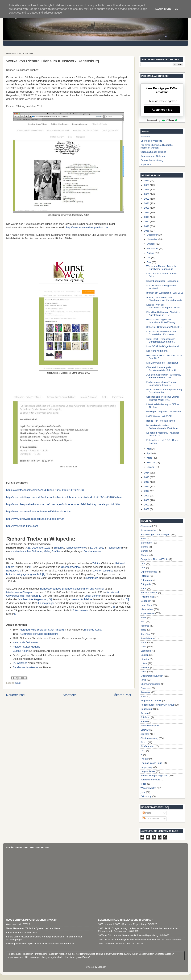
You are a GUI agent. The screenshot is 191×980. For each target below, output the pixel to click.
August (151, 253)
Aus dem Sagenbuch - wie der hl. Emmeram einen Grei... (164, 376)
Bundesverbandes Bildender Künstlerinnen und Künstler (72, 589)
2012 (102, 548)
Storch (144, 742)
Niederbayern (14, 592)
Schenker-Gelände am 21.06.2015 (164, 327)
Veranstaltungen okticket (153, 152)
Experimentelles (149, 572)
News (143, 680)
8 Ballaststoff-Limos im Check (22, 932)
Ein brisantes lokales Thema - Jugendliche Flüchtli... (162, 383)
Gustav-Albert (21, 651)
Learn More (163, 9)
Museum (145, 667)
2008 (147, 500)
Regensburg (115, 548)
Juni (149, 262)
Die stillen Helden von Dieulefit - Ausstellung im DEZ (163, 314)
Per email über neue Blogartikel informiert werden (157, 146)
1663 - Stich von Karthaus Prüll (114, 944)
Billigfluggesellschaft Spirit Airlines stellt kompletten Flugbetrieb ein (41, 944)
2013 (147, 477)
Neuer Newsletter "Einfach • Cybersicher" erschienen (34, 928)
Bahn (143, 539)
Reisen (144, 713)
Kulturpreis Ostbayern (25, 642)
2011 (147, 486)
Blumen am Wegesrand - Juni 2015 (165, 293)
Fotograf (145, 576)
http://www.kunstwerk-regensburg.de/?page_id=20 (35, 519)
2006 (147, 509)
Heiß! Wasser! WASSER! (159, 416)
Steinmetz (92, 578)
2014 (147, 473)
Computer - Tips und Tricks (154, 559)
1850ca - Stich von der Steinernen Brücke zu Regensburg (128, 935)
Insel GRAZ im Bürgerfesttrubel (163, 346)
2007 (147, 505)
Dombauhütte (26, 599)
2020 (147, 208)
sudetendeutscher (21, 551)
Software (145, 730)
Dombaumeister (93, 551)
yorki (143, 792)
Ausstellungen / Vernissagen (155, 534)
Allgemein (146, 526)
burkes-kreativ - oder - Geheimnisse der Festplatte (162, 427)
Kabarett (145, 626)
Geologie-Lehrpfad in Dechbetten (164, 412)
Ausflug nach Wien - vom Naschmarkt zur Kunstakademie (164, 299)
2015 (147, 231)
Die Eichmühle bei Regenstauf (162, 363)
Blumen (144, 551)
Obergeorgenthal (71, 567)
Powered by (162, 120)
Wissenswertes (148, 788)
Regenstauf (146, 709)
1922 (47, 548)
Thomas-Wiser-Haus (151, 763)
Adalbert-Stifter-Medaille (26, 647)
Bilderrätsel (146, 543)
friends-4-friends (149, 593)
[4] (50, 599)
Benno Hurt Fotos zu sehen (161, 421)
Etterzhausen (80, 610)
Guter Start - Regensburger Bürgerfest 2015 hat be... (161, 340)
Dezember (153, 235)
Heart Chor (146, 605)
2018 (147, 217)
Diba (143, 563)
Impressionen (148, 613)
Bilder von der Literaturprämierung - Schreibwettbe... (165, 391)
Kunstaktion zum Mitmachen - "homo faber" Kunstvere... (162, 333)
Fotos (143, 588)
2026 (147, 180)
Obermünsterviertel (150, 684)
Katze (144, 630)
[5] (127, 599)
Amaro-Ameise (148, 530)
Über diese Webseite (151, 141)
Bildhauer (37, 551)
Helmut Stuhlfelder (82, 599)
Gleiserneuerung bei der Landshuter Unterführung (161, 321)
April (150, 453)
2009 (147, 496)
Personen (146, 692)
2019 (147, 213)
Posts (147, 813)
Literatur (145, 659)
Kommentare (151, 819)
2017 (147, 222)
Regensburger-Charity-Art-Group (158, 705)
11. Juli (94, 548)
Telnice (96, 563)
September (153, 248)
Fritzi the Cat (147, 597)
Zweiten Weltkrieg (103, 571)
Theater (145, 759)
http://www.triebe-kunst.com (22, 526)
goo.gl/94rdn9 (82, 957)
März (150, 458)
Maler (47, 551)
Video (143, 784)
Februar (151, 462)
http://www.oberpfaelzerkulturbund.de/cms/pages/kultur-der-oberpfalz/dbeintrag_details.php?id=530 (63, 504)
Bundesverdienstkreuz (25, 667)
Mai (149, 449)
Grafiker (56, 551)
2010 (147, 491)
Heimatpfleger (46, 603)
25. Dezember (36, 548)
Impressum (146, 164)
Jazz (143, 622)
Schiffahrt (145, 717)
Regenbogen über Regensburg (162, 281)
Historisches (147, 609)
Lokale (144, 663)
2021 (147, 203)
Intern (144, 617)
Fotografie (146, 584)
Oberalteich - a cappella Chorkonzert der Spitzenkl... (162, 369)
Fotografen (146, 580)
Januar (151, 467)
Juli (149, 258)
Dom (143, 568)
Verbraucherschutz (150, 780)
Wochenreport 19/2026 (18, 924)
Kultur (144, 642)
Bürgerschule (14, 571)
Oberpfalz (28, 592)
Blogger (102, 967)
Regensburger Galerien (153, 156)
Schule (144, 721)
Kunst (17, 683)
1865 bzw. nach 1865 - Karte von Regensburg (122, 924)
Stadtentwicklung (149, 738)
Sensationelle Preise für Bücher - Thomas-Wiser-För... (163, 398)
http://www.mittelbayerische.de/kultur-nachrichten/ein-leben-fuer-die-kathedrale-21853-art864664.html (64, 497)
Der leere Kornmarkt (157, 351)
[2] (44, 574)
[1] (31, 567)
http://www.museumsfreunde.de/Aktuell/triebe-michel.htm (39, 512)
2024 (147, 190)
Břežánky (59, 548)
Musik (144, 672)
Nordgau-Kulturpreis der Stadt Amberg (42, 630)
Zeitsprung (146, 796)
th (141, 755)
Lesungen (146, 651)
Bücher (144, 555)
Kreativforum (147, 638)
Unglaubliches (148, 771)
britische (11, 574)
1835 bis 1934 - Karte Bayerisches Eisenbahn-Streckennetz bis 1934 (134, 939)
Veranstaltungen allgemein (154, 775)
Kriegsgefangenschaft (29, 574)
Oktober (151, 244)
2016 (147, 226)
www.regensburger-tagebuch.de (47, 957)
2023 (147, 194)
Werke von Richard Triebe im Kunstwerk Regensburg (161, 268)
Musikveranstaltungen (152, 676)
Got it (179, 9)
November (153, 239)
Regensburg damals (151, 701)
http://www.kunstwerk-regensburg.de (87, 228)
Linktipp (145, 655)
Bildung (144, 547)
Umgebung (146, 767)
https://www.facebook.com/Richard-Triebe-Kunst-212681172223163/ (45, 490)
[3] (41, 596)
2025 (147, 185)
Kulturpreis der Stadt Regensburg (39, 634)
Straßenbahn (147, 746)
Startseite (70, 695)
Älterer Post (123, 695)
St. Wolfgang (20, 663)
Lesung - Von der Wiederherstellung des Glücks (163, 306)
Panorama (146, 688)
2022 (147, 199)
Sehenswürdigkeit (150, 726)
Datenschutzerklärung (152, 160)
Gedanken (146, 601)
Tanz (143, 750)
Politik (144, 696)
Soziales (145, 734)
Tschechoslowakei (76, 548)
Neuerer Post (16, 695)
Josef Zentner (93, 596)
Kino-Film (145, 634)
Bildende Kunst (93, 630)
